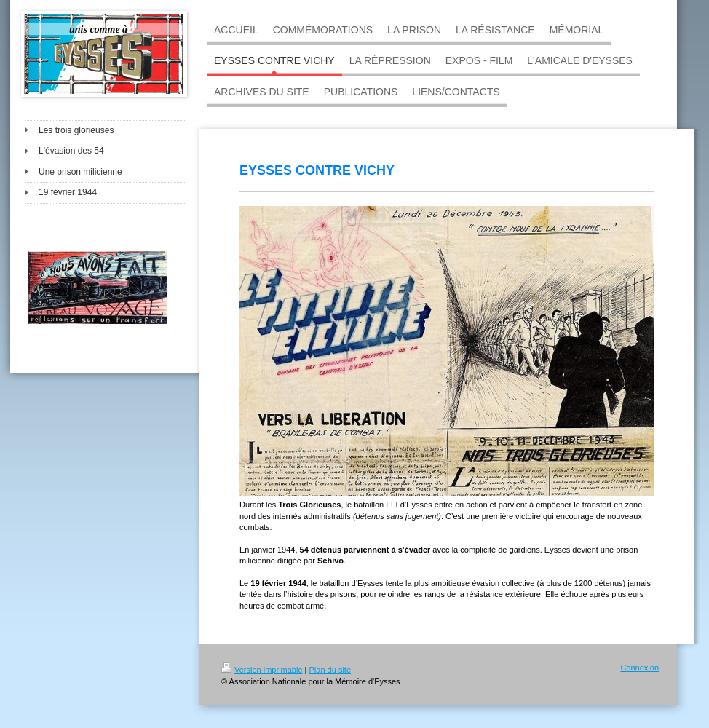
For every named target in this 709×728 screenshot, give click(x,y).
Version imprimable (262, 670)
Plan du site (330, 670)
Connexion (639, 668)
